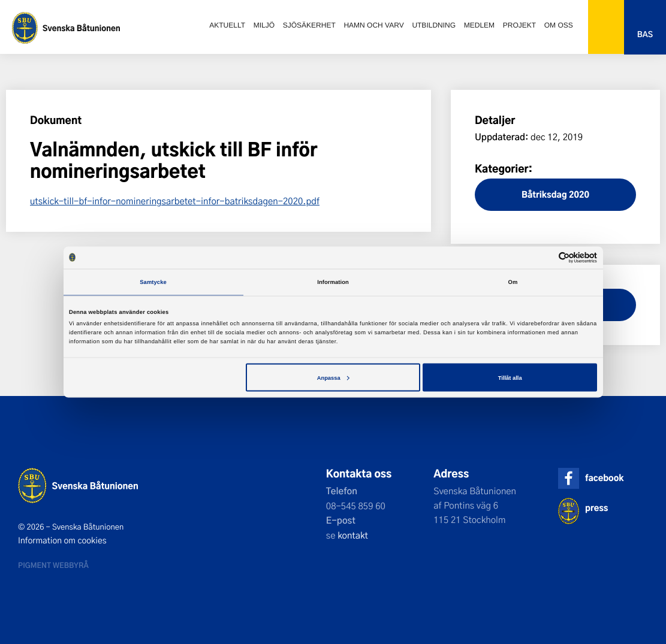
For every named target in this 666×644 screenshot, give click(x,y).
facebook (604, 478)
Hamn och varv (373, 25)
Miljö (264, 25)
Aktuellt (227, 25)
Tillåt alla (510, 377)
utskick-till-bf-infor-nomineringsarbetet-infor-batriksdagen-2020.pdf (175, 201)
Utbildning (434, 25)
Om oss (559, 25)
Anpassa (333, 377)
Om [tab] (513, 282)
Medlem (479, 25)
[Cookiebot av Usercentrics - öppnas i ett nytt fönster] (545, 257)
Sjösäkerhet (309, 25)
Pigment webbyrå (53, 565)
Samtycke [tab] (153, 282)
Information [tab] (333, 282)
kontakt (353, 535)
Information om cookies (62, 540)
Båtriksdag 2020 (555, 194)
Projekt (519, 25)
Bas (645, 34)
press (596, 508)
